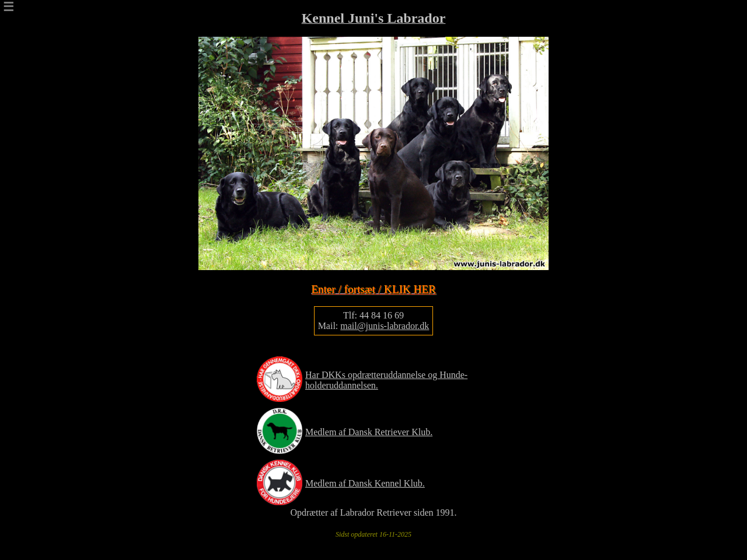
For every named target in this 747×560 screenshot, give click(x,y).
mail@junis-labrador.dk (385, 326)
